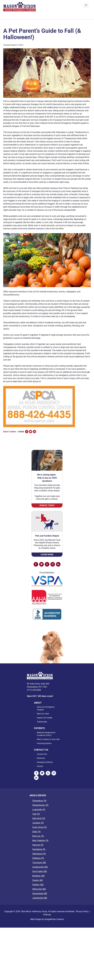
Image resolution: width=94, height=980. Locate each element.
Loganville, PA (39, 810)
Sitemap (47, 915)
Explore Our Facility (45, 718)
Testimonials (42, 722)
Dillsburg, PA (38, 858)
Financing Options (44, 743)
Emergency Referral (45, 762)
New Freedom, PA (40, 841)
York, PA (36, 814)
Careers (40, 766)
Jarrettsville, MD (40, 898)
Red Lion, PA (38, 836)
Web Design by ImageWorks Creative (47, 919)
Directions (41, 758)
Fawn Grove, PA (39, 827)
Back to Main (9, 432)
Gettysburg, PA (39, 854)
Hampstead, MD (40, 894)
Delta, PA (36, 832)
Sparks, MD (38, 880)
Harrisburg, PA (39, 849)
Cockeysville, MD (40, 867)
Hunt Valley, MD (40, 871)
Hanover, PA (38, 845)
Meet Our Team (43, 714)
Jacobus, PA (38, 823)
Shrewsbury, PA (39, 801)
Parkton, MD (38, 885)
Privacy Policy (82, 912)
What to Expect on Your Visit (48, 739)
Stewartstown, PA (40, 805)
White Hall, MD (39, 889)
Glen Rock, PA (39, 818)
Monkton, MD (38, 876)
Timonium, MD (39, 863)
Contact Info (42, 754)
